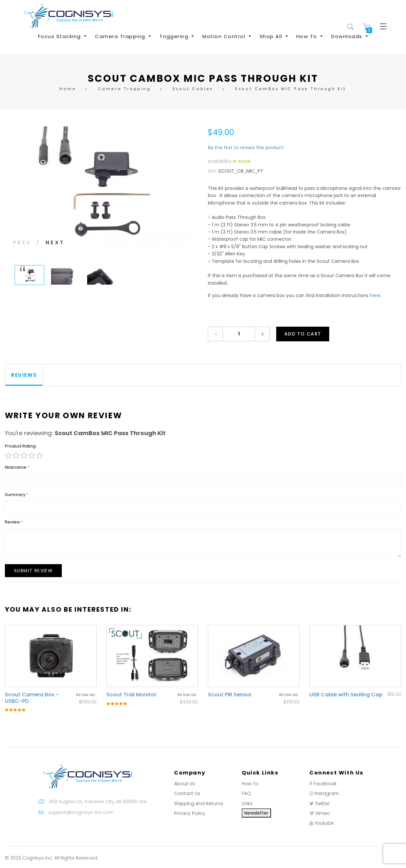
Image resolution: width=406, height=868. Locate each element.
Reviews (24, 375)
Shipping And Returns (199, 804)
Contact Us (187, 793)
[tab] (24, 375)
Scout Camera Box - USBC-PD (32, 698)
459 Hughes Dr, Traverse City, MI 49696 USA (98, 802)
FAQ (246, 793)
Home (68, 89)
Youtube (324, 823)
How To (250, 784)
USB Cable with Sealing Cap (346, 695)
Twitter (322, 804)
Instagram (327, 793)
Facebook (325, 784)
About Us (184, 784)
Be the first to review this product (246, 148)
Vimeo (323, 813)
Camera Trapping (124, 89)
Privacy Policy (190, 813)
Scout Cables (193, 89)
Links (247, 804)
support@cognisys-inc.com (81, 812)
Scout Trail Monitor (131, 695)
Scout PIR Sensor (230, 695)
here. (376, 295)
